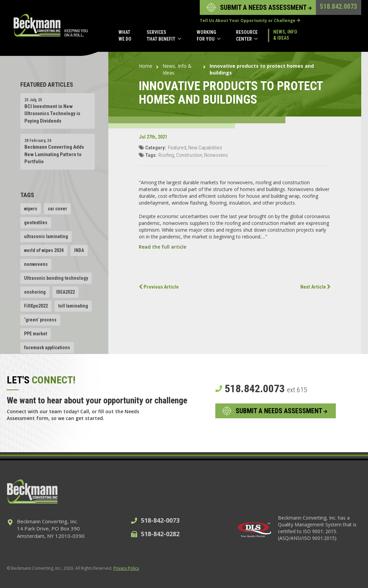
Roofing (166, 155)
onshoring (35, 292)
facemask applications (47, 348)
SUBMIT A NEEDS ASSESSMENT (266, 7)
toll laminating (73, 306)
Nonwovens (216, 155)
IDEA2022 (66, 292)
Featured (177, 148)
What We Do (125, 36)
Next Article (316, 287)
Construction (189, 155)
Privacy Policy (126, 568)
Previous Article (159, 287)
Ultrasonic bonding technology (56, 278)
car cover (57, 209)
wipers (31, 209)
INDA (79, 250)
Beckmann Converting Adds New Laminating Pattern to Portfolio (54, 154)
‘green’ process (40, 320)
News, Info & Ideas (285, 35)
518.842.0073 (339, 6)
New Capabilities (205, 148)
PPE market (36, 334)
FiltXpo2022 (36, 306)
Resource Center (247, 36)
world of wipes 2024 (44, 250)
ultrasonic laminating (46, 236)
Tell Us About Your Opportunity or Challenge (250, 20)
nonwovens (36, 264)
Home (146, 66)
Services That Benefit (164, 36)
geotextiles (36, 223)
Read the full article (163, 247)
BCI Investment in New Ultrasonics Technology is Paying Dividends (52, 114)
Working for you (209, 36)
